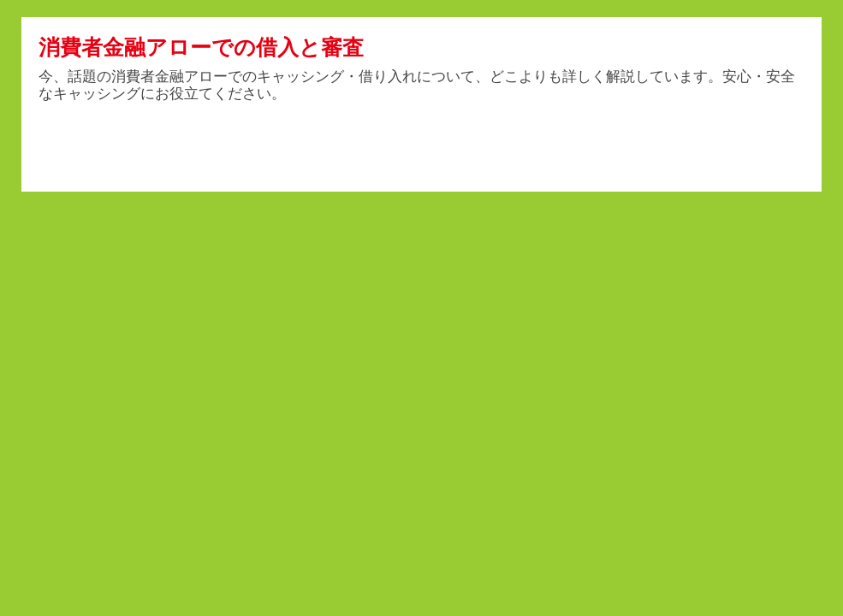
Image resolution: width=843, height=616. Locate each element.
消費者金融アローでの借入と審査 (201, 47)
